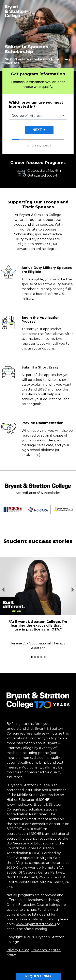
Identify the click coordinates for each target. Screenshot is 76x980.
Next (39, 130)
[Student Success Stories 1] (32, 657)
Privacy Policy (18, 950)
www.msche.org (19, 805)
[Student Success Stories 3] (38, 657)
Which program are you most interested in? (36, 105)
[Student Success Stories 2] (35, 657)
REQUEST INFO (38, 976)
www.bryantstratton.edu (36, 924)
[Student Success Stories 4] (41, 657)
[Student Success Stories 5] (45, 657)
